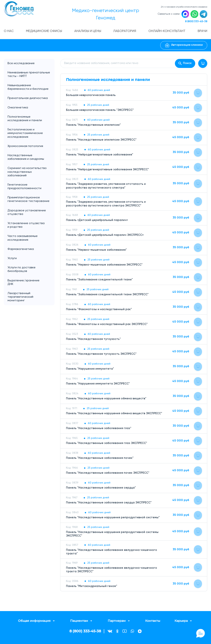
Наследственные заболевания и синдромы (26, 158)
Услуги (31, 259)
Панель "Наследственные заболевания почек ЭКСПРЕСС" (109, 474)
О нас (9, 32)
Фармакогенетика (21, 250)
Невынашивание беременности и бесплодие (28, 88)
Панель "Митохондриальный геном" (92, 587)
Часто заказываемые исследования (23, 239)
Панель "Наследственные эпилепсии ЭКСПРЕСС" (102, 141)
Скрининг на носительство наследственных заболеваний (27, 173)
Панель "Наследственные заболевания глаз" (99, 429)
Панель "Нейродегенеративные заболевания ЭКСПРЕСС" (109, 170)
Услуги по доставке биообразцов (22, 270)
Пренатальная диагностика (28, 99)
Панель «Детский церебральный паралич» (98, 221)
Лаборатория (125, 32)
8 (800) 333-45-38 (195, 22)
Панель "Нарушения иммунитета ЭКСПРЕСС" (99, 385)
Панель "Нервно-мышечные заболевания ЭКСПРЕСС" (105, 266)
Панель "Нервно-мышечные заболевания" (97, 251)
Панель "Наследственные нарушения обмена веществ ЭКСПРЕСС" (115, 414)
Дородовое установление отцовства (27, 213)
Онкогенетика (31, 108)
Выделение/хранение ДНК (31, 283)
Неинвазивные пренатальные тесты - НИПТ (29, 75)
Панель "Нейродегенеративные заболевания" (100, 155)
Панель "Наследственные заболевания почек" (101, 459)
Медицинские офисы (44, 32)
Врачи (202, 32)
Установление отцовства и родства (31, 226)
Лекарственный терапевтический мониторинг (20, 298)
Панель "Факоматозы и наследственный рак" (100, 310)
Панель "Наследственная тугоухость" (94, 340)
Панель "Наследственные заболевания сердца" (102, 489)
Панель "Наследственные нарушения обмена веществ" (107, 400)
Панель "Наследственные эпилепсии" (94, 126)
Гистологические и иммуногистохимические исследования (25, 134)
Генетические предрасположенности (24, 188)
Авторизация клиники (184, 46)
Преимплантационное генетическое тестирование (28, 200)
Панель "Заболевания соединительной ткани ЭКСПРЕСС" (108, 295)
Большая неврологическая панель (91, 96)
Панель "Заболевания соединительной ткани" (100, 281)
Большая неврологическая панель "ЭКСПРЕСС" (101, 111)
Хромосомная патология (25, 147)
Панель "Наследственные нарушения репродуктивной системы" (114, 518)
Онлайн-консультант (167, 32)
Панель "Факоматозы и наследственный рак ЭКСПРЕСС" (108, 325)
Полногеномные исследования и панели (31, 120)
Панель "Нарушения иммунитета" (91, 370)
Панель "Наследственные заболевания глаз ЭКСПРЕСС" (108, 444)
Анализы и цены (88, 32)
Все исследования (21, 64)
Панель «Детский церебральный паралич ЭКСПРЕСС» (106, 236)
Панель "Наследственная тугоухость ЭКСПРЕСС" (102, 355)
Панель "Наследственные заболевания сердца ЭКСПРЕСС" (110, 504)
